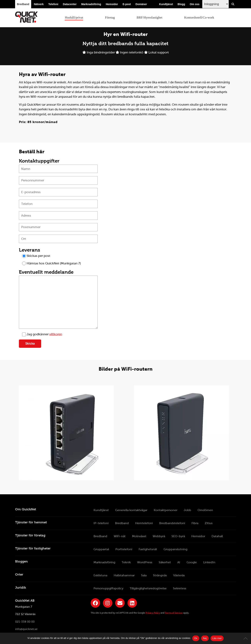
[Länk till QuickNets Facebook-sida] (95, 603)
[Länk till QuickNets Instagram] (108, 603)
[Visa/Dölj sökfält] (233, 4)
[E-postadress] (58, 192)
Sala (144, 575)
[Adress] (58, 216)
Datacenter (70, 4)
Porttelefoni (124, 549)
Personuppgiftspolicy (108, 588)
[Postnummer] (58, 227)
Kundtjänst (166, 4)
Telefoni (53, 4)
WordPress (145, 562)
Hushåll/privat (74, 17)
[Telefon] (58, 204)
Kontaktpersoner (166, 510)
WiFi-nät (120, 536)
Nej (205, 638)
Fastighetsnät (148, 549)
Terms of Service (174, 613)
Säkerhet (165, 562)
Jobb (187, 510)
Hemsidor (112, 4)
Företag (110, 17)
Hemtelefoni (144, 523)
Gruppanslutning (175, 549)
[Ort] (58, 239)
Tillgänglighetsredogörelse (148, 588)
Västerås (179, 575)
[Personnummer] (58, 180)
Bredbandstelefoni (172, 523)
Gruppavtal (101, 549)
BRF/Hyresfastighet (150, 17)
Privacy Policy (153, 613)
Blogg (181, 4)
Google (192, 562)
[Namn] (58, 169)
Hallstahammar (124, 575)
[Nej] (246, 638)
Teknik (126, 562)
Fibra (195, 523)
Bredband (23, 4)
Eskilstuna (100, 575)
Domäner (141, 4)
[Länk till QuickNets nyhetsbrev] (120, 603)
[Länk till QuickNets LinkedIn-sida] (132, 603)
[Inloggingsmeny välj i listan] (215, 4)
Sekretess (180, 588)
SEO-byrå (178, 536)
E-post (127, 4)
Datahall (217, 536)
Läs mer (217, 638)
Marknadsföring (91, 4)
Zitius (209, 523)
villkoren (56, 334)
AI (179, 562)
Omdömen (205, 510)
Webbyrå (159, 536)
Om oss (195, 4)
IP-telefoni (101, 523)
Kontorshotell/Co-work (199, 17)
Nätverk (39, 4)
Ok (196, 638)
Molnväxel (139, 536)
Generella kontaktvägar (131, 510)
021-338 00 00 (25, 622)
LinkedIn (209, 562)
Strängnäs (160, 575)
